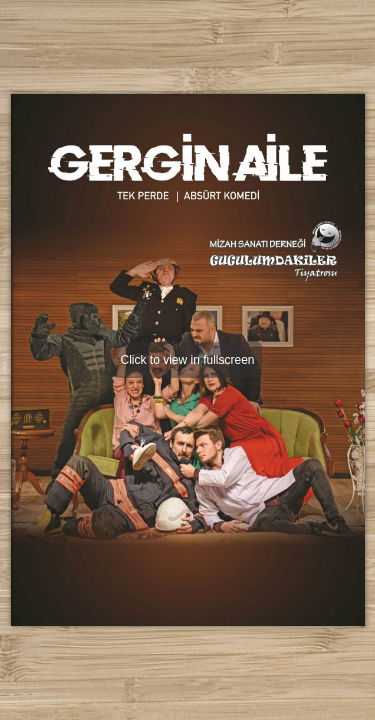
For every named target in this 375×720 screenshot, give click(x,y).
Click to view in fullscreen (187, 360)
